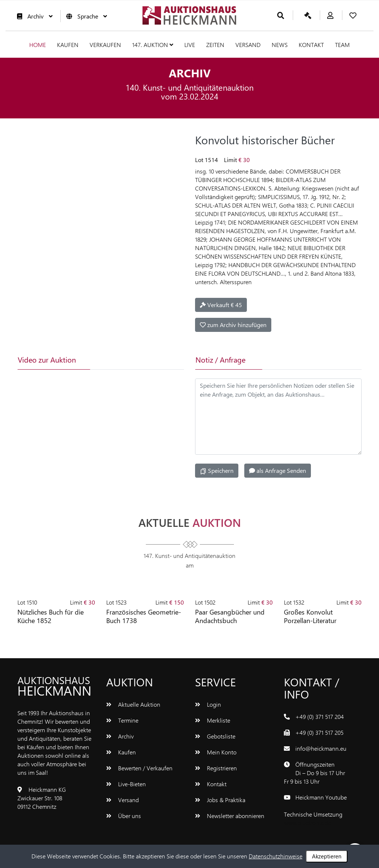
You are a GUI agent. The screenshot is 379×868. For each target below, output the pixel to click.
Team (342, 45)
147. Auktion (153, 45)
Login (208, 704)
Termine (122, 720)
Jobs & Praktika (220, 800)
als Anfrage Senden (278, 470)
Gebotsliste (215, 736)
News (280, 45)
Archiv (33, 16)
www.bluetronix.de (307, 823)
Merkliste (213, 720)
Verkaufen (105, 45)
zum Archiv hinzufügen (233, 325)
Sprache (85, 16)
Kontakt (311, 45)
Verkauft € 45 (221, 305)
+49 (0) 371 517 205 (319, 732)
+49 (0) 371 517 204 (320, 716)
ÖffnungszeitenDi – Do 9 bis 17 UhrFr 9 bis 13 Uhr (314, 773)
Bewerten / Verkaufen (139, 768)
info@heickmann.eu (321, 748)
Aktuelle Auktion (133, 704)
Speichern (217, 471)
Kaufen (68, 45)
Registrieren (216, 768)
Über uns (124, 816)
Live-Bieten (126, 784)
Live (190, 45)
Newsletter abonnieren (230, 816)
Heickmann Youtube (321, 797)
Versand (248, 45)
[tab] (119, 360)
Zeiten (215, 45)
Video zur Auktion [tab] (47, 359)
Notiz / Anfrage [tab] (220, 359)
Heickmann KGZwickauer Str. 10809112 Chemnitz (42, 798)
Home (38, 45)
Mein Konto (216, 752)
